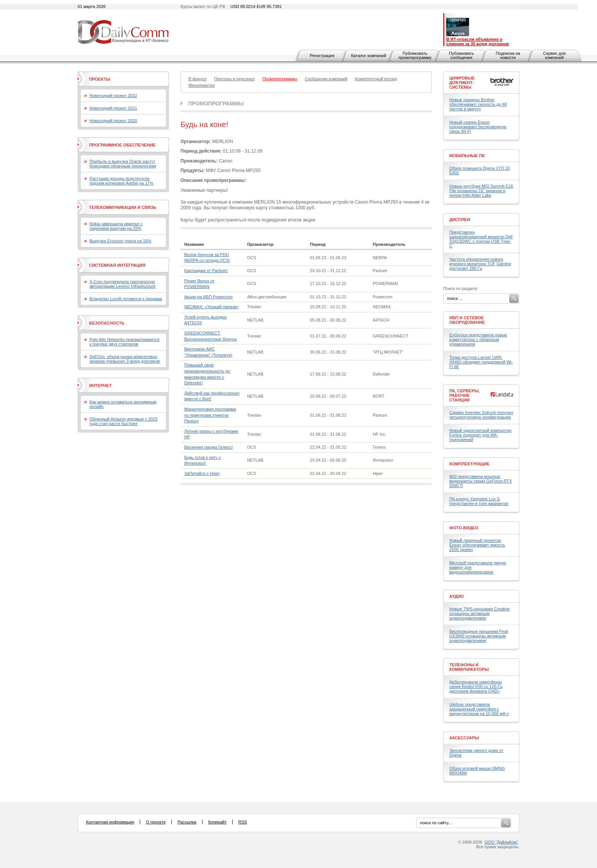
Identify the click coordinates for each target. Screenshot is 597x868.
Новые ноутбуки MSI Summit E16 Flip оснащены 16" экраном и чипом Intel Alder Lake (481, 191)
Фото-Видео (464, 528)
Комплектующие (469, 464)
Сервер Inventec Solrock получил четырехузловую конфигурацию (481, 415)
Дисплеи (460, 220)
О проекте (156, 822)
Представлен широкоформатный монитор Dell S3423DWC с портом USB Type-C (481, 239)
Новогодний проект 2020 (113, 121)
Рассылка (187, 822)
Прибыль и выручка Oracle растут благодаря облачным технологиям (123, 164)
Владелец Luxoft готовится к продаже (126, 299)
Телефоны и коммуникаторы (469, 667)
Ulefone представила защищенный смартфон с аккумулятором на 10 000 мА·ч (479, 709)
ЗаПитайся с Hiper (202, 473)
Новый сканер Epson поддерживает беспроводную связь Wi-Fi (478, 127)
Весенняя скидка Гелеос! (208, 447)
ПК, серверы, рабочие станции (465, 395)
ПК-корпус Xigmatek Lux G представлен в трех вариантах (479, 501)
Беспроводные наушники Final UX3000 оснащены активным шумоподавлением (479, 636)
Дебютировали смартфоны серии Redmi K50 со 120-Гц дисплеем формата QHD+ (476, 686)
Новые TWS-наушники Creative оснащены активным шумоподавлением (480, 613)
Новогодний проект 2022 (113, 96)
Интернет (100, 385)
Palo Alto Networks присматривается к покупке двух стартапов (125, 342)
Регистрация (322, 56)
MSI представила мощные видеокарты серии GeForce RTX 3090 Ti (480, 481)
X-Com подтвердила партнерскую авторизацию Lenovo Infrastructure (123, 284)
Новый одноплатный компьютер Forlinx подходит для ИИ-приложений (480, 435)
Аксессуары (464, 738)
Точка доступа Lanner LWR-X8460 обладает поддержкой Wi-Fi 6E (481, 362)
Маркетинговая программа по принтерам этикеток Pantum (210, 415)
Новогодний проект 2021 (113, 108)
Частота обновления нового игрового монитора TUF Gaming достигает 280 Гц (480, 264)
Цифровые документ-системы (462, 83)
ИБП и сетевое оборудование (467, 320)
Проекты (100, 79)
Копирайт (217, 822)
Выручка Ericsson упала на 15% (120, 241)
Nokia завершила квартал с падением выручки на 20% (116, 226)
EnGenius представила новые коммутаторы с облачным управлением (478, 339)
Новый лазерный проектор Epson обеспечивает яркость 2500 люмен (477, 545)
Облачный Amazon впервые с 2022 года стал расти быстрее (124, 421)
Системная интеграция (117, 265)
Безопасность (107, 323)
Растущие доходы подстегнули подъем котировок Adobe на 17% (121, 181)
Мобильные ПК (467, 156)
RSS (243, 822)
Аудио (457, 596)
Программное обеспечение (122, 145)
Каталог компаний (369, 56)
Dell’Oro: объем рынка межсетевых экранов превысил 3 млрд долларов (125, 359)
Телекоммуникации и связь (123, 207)
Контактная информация (110, 822)
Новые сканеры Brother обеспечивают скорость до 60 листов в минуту (478, 104)
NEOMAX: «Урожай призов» (211, 307)
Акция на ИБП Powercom (208, 297)
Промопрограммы (216, 104)
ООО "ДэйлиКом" (501, 842)
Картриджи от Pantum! (206, 271)
